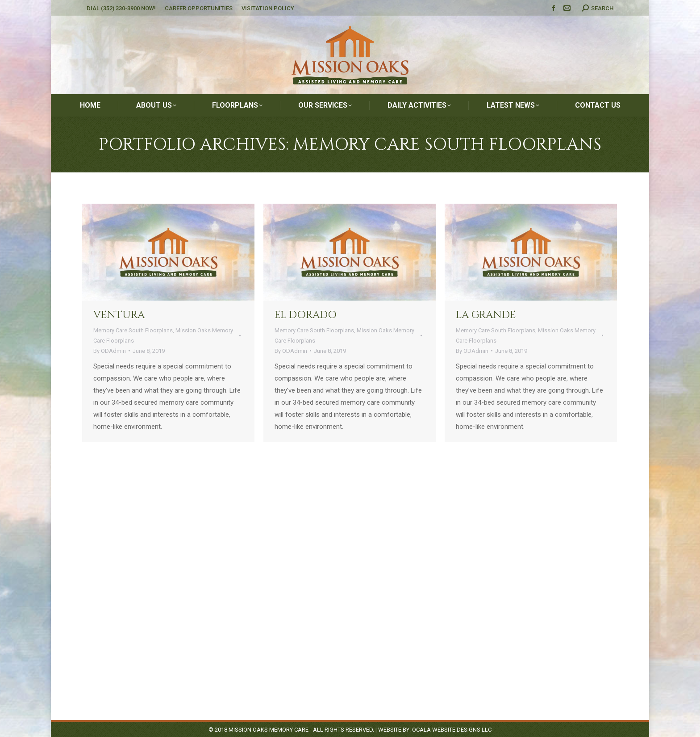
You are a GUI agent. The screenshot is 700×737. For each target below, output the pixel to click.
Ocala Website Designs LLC (452, 730)
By (110, 351)
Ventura (119, 315)
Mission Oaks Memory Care (269, 730)
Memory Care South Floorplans (133, 330)
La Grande (486, 315)
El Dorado (306, 315)
